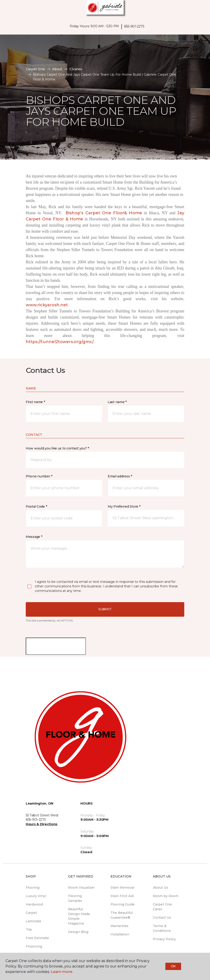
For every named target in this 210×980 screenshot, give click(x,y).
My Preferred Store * (124, 506)
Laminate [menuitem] (33, 921)
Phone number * (39, 476)
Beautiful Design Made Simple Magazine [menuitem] (79, 916)
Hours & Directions (42, 824)
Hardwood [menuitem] (34, 904)
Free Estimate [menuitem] (37, 938)
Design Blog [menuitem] (78, 932)
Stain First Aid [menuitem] (122, 896)
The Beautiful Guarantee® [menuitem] (122, 915)
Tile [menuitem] (29, 930)
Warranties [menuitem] (119, 926)
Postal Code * (36, 506)
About (57, 69)
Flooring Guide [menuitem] (123, 904)
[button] (193, 9)
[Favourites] (198, 9)
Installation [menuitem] (120, 934)
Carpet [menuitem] (31, 913)
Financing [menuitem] (34, 946)
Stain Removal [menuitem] (122, 888)
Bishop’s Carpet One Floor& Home (104, 213)
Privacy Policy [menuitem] (164, 939)
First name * (35, 402)
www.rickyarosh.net (47, 305)
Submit (105, 609)
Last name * (117, 402)
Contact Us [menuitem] (162, 918)
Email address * (120, 476)
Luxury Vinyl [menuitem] (36, 896)
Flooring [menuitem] (33, 888)
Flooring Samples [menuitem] (75, 898)
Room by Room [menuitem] (166, 896)
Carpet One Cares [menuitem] (162, 907)
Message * (34, 537)
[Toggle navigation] (7, 9)
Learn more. (62, 972)
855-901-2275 (134, 26)
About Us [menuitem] (160, 888)
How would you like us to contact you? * (57, 448)
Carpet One (35, 69)
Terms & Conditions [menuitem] (162, 928)
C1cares (76, 69)
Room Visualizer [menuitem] (81, 888)
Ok (173, 966)
